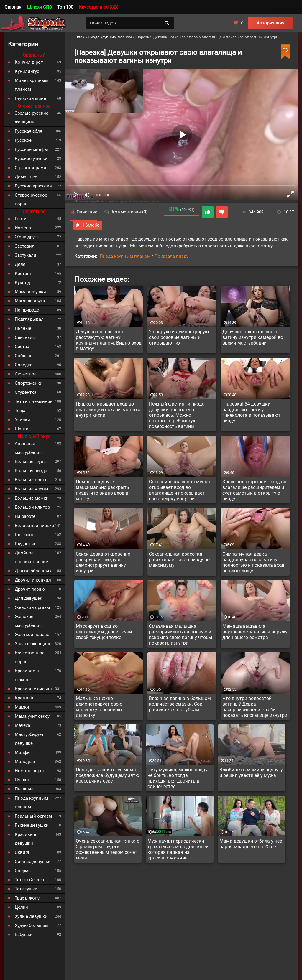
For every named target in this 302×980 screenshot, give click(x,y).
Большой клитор (32, 507)
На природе (27, 310)
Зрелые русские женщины (32, 118)
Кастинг (23, 274)
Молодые (25, 762)
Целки (21, 907)
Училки (22, 420)
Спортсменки (29, 383)
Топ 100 (65, 7)
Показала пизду (171, 256)
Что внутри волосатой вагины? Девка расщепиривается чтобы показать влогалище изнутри (255, 707)
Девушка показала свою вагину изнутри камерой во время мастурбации (253, 337)
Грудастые (26, 544)
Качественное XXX (98, 7)
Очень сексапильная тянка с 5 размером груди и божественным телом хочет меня (107, 849)
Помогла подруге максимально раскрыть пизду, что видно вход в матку (102, 490)
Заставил (25, 246)
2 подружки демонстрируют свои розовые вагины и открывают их (180, 337)
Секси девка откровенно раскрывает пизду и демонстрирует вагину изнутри (103, 562)
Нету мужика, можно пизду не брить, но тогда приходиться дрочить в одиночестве (178, 778)
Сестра (22, 347)
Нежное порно (30, 771)
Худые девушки (31, 916)
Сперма (23, 871)
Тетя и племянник (34, 401)
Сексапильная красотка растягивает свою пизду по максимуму (179, 560)
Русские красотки (33, 186)
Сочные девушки (33, 862)
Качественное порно (30, 657)
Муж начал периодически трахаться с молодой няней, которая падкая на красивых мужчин (178, 849)
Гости (21, 219)
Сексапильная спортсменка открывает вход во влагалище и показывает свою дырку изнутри (179, 490)
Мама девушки (30, 292)
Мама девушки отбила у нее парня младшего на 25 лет (251, 844)
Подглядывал (29, 319)
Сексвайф (25, 337)
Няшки (22, 780)
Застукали (26, 255)
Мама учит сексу (32, 716)
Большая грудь (30, 462)
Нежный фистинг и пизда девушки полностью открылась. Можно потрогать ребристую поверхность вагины (177, 415)
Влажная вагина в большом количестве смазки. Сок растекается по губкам (180, 704)
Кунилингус (27, 71)
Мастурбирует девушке (29, 739)
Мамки (22, 707)
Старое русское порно (31, 200)
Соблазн (24, 356)
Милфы (23, 752)
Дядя (20, 264)
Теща (20, 411)
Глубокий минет (31, 98)
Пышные (24, 789)
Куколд (22, 283)
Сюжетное (26, 374)
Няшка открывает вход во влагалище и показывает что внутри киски (108, 410)
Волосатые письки (35, 526)
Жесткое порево (32, 635)
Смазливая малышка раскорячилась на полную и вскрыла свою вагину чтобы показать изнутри (180, 635)
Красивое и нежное (27, 675)
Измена (23, 228)
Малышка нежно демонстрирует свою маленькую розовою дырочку (99, 707)
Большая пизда (31, 471)
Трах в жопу (27, 898)
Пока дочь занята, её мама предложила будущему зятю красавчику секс (107, 775)
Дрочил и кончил (33, 580)
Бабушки (24, 935)
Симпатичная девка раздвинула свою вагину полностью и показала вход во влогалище (253, 562)
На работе (25, 516)
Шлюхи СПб (39, 7)
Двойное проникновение (31, 557)
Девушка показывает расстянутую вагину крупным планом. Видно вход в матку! (109, 340)
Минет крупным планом (32, 85)
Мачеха (22, 725)
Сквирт (22, 852)
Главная (13, 7)
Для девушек (28, 598)
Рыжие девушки (32, 825)
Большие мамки (32, 498)
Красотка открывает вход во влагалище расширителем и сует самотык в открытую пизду (254, 490)
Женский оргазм (32, 607)
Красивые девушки (25, 839)
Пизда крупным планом (125, 256)
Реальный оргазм (33, 816)
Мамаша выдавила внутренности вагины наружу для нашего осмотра (255, 632)
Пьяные (23, 328)
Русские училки (31, 159)
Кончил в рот (29, 62)
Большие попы (31, 480)
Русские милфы (31, 149)
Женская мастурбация (28, 621)
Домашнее (26, 177)
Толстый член (29, 880)
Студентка (26, 392)
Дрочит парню (30, 589)
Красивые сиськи (33, 689)
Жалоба (88, 225)
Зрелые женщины (34, 644)
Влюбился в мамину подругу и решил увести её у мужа (251, 773)
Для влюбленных (33, 571)
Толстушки (26, 889)
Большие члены (32, 489)
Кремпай (24, 698)
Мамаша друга (30, 301)
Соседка (24, 365)
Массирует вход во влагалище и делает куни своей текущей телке (104, 632)
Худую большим (32, 925)
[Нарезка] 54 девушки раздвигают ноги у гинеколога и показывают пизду (251, 412)
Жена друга (27, 237)
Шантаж (23, 429)
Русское (23, 140)
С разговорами (31, 168)
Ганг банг (24, 535)
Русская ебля (28, 131)
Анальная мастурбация (28, 448)
